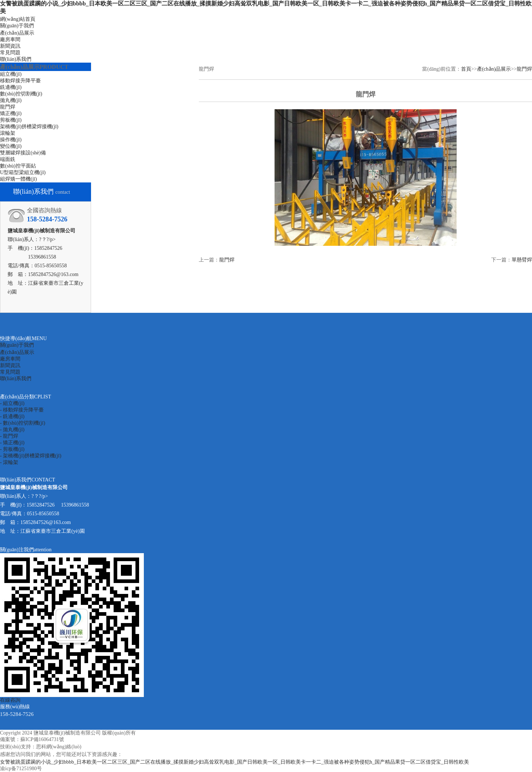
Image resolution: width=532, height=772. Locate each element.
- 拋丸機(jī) (12, 430)
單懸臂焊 (522, 260)
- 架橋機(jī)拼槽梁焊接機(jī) (31, 456)
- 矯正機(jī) (12, 443)
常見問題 (10, 53)
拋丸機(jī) (11, 100)
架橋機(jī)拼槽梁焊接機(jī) (29, 127)
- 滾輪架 (9, 462)
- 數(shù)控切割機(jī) (23, 423)
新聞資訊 (10, 46)
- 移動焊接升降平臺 (22, 410)
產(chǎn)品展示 (17, 33)
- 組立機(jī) (12, 403)
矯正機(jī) (11, 113)
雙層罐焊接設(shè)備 (23, 153)
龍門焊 (8, 107)
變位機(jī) (11, 146)
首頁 (466, 69)
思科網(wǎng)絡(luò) (59, 747)
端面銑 (8, 159)
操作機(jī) (11, 140)
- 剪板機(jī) (12, 449)
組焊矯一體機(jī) (18, 179)
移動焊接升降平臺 (20, 81)
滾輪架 (8, 133)
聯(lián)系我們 (16, 59)
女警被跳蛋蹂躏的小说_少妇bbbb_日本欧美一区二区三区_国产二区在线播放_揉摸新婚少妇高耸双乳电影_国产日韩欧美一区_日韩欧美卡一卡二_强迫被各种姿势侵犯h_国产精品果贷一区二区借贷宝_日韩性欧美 (235, 762)
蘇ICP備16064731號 (42, 739)
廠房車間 (10, 40)
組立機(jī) (11, 74)
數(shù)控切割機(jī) (21, 94)
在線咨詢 (10, 700)
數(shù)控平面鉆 (18, 166)
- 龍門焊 (9, 436)
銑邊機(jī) (11, 87)
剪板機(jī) (11, 120)
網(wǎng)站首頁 (18, 19)
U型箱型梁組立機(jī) (23, 172)
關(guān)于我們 (17, 26)
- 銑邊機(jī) (12, 416)
